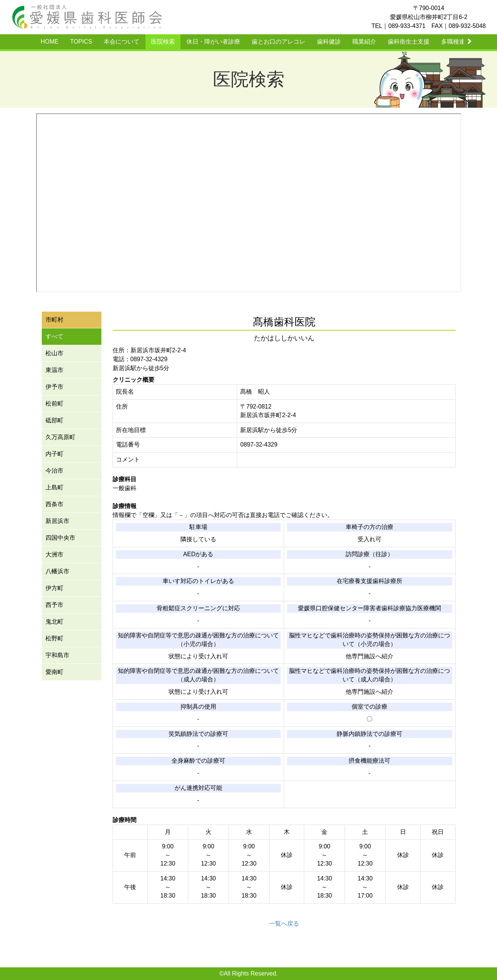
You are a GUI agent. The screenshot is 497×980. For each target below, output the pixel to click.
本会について (122, 42)
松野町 (54, 638)
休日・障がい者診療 (213, 42)
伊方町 (54, 588)
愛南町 (54, 672)
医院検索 (163, 42)
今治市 (54, 471)
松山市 (54, 353)
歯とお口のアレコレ (279, 42)
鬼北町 (54, 622)
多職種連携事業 (462, 42)
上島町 (54, 487)
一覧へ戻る (284, 924)
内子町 (54, 454)
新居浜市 (57, 521)
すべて (54, 336)
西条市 (54, 504)
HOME (50, 42)
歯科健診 (329, 42)
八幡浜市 (57, 571)
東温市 (54, 370)
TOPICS (81, 42)
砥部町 (54, 420)
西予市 (54, 605)
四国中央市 (60, 538)
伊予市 (54, 387)
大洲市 (54, 554)
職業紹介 (364, 42)
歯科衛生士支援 (409, 42)
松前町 (54, 404)
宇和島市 (57, 655)
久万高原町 (60, 437)
